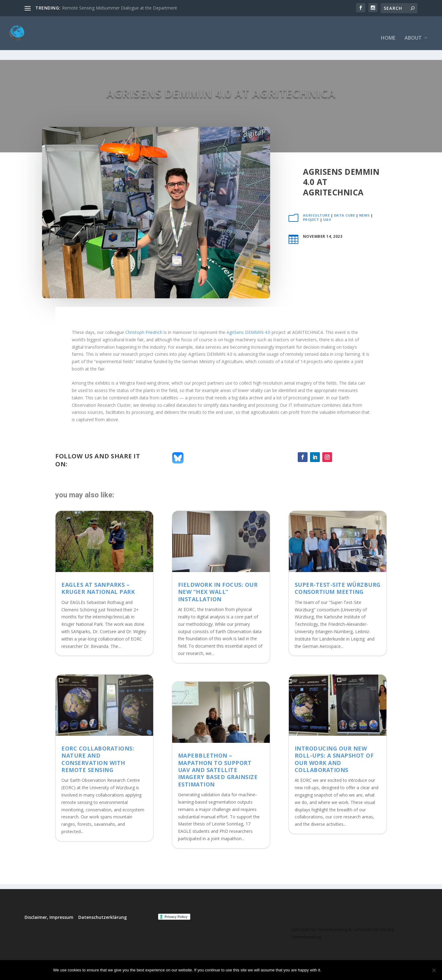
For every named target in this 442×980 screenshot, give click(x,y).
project (311, 200)
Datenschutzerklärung (103, 898)
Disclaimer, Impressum (49, 898)
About (413, 29)
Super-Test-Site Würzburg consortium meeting (338, 569)
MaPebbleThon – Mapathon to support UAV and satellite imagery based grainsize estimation (218, 751)
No (347, 970)
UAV (327, 200)
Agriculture (316, 196)
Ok (331, 970)
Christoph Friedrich (144, 313)
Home (388, 29)
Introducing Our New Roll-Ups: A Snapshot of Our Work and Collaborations (334, 740)
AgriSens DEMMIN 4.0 (248, 313)
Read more (373, 970)
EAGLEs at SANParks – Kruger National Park (98, 569)
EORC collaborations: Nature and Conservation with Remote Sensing (98, 740)
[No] (434, 970)
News (364, 196)
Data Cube (345, 196)
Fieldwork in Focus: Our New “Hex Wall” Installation (218, 573)
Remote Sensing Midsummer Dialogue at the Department (120, 8)
